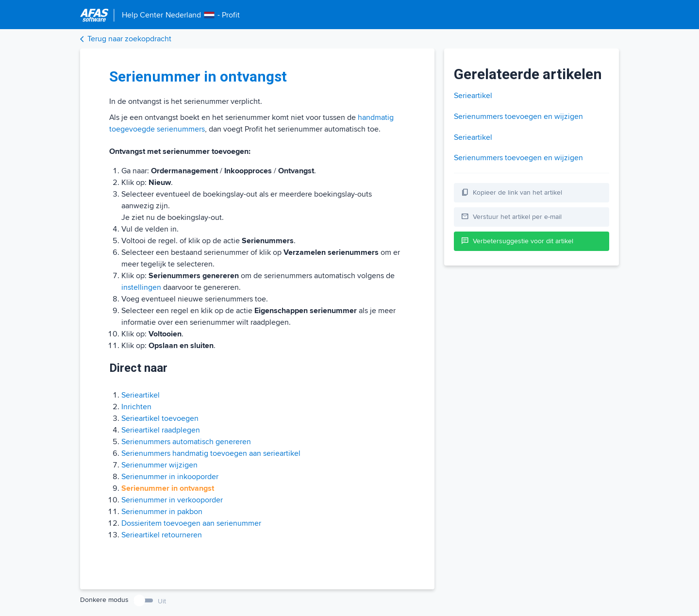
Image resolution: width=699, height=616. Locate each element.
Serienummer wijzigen (159, 465)
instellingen (141, 287)
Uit (162, 601)
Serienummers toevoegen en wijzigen (518, 117)
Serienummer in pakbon (162, 512)
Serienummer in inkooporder (170, 477)
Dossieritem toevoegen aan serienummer (191, 523)
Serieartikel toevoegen (160, 418)
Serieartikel (141, 395)
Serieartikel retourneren (162, 535)
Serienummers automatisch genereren (186, 442)
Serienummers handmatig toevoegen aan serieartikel (211, 453)
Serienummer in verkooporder (172, 500)
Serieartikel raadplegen (161, 430)
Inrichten (136, 407)
